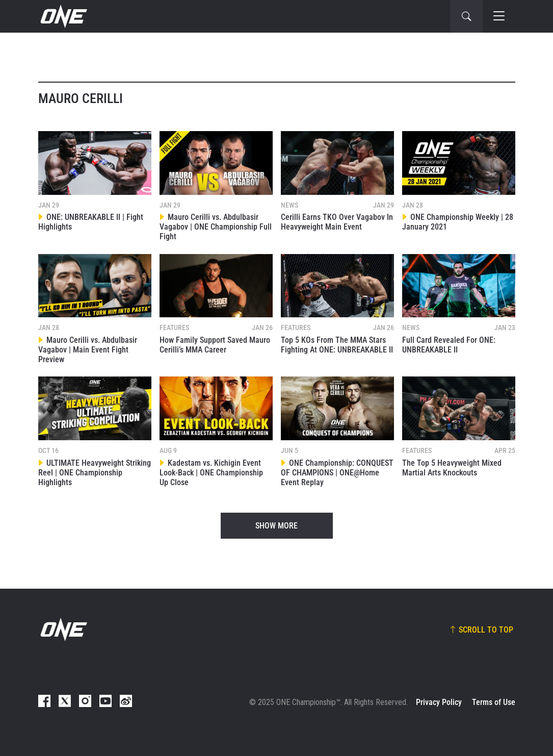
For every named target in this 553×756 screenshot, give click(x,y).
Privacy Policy (439, 702)
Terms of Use (494, 702)
